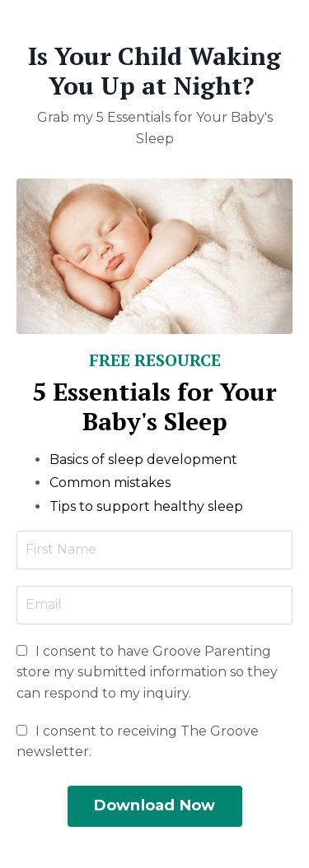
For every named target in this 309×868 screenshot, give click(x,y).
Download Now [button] (155, 805)
